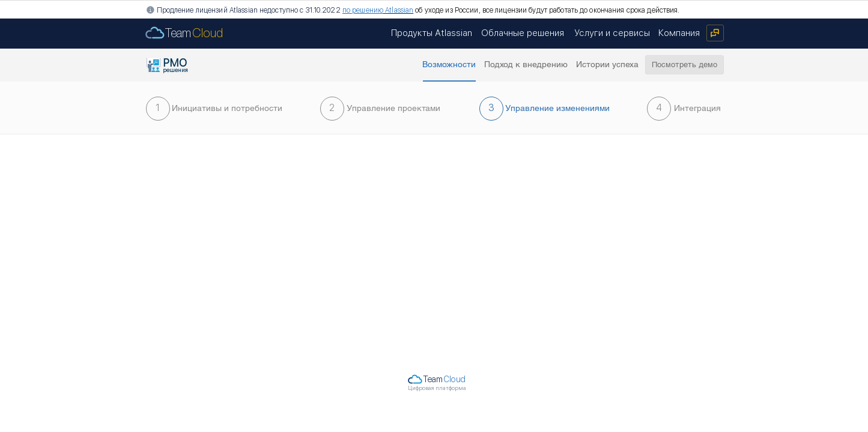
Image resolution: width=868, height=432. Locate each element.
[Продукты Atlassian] (432, 33)
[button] (449, 65)
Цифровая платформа (437, 388)
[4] (659, 109)
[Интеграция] (698, 109)
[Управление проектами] (393, 109)
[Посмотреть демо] (684, 65)
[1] (158, 109)
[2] (332, 109)
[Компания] (679, 33)
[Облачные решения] (523, 33)
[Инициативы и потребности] (227, 109)
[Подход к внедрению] (526, 65)
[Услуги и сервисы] (612, 33)
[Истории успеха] (608, 65)
